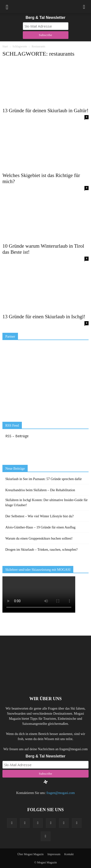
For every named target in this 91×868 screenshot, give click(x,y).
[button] (84, 7)
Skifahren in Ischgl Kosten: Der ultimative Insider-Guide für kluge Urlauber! (46, 503)
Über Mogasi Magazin (31, 854)
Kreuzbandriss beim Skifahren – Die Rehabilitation (40, 490)
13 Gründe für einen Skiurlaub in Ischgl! (44, 317)
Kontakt (69, 854)
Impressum (54, 854)
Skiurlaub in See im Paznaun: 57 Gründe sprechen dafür (44, 479)
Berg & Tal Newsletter (45, 18)
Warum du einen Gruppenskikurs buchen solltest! (39, 538)
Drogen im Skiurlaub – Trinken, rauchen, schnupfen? (41, 550)
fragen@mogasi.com (61, 793)
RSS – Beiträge (17, 436)
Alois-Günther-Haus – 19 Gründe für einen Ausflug (40, 527)
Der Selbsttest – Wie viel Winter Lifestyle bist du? (39, 516)
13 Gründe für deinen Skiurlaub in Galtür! (45, 111)
